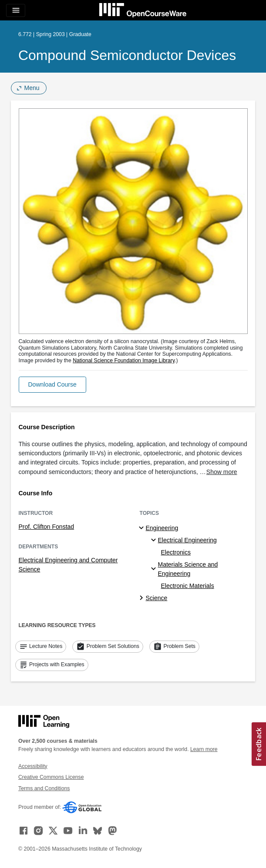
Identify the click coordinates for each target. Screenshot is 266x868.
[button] (52, 385)
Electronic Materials (188, 586)
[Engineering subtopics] (143, 528)
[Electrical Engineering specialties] (155, 541)
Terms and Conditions (44, 788)
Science (157, 598)
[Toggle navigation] (16, 10)
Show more (222, 472)
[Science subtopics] (143, 598)
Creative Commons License (51, 777)
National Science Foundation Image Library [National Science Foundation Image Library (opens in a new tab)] (124, 361)
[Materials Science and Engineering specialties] (155, 569)
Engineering (162, 528)
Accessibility (33, 766)
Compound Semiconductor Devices (127, 55)
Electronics (176, 552)
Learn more (204, 749)
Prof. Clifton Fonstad (47, 527)
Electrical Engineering (187, 540)
